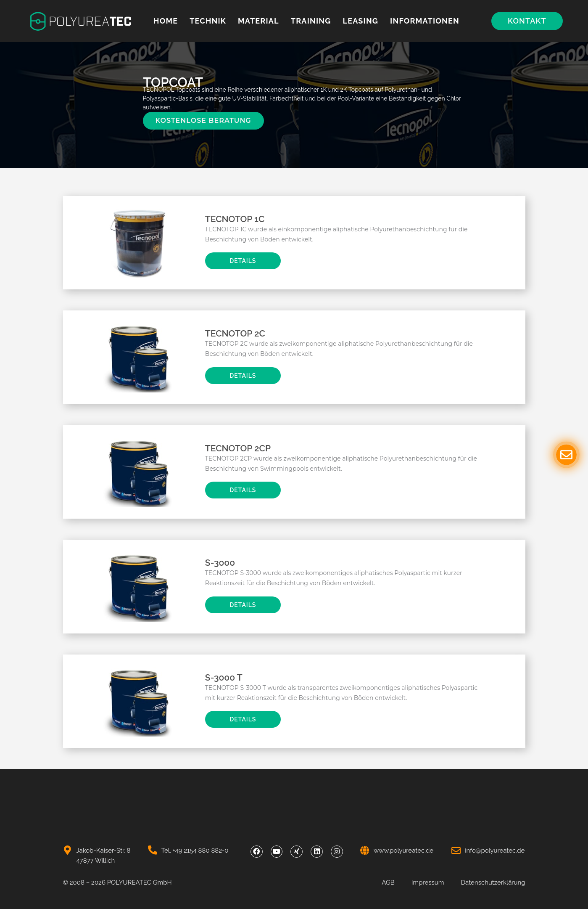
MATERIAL (258, 21)
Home (166, 21)
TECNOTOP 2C (235, 333)
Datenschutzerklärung (493, 882)
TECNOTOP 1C (235, 219)
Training (311, 21)
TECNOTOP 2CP (238, 448)
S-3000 (220, 563)
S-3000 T (224, 677)
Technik (208, 21)
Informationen (425, 21)
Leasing (360, 21)
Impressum (428, 882)
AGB (388, 882)
